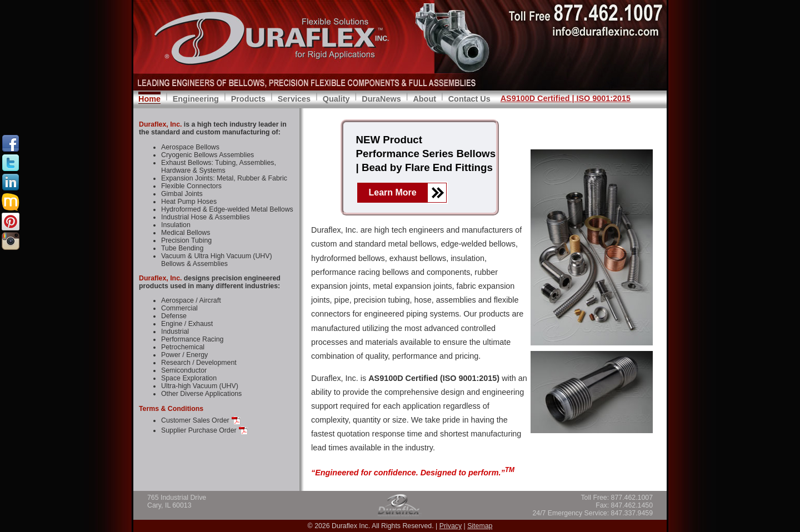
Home (149, 99)
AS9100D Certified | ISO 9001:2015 (566, 98)
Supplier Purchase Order (199, 430)
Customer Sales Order (195, 420)
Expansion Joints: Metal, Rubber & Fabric (224, 178)
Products (248, 99)
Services (294, 99)
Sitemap (480, 526)
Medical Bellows (186, 233)
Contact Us (469, 99)
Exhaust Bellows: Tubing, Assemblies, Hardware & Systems (219, 167)
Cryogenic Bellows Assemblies (207, 155)
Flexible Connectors (191, 186)
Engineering (196, 99)
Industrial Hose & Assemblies (206, 217)
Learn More (393, 192)
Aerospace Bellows (190, 147)
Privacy (451, 526)
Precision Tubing (186, 240)
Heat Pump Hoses (189, 202)
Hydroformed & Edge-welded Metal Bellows (227, 209)
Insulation (176, 225)
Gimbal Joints (182, 194)
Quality (336, 99)
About (424, 99)
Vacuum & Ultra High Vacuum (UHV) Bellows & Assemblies (217, 260)
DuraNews (381, 99)
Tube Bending (182, 248)
